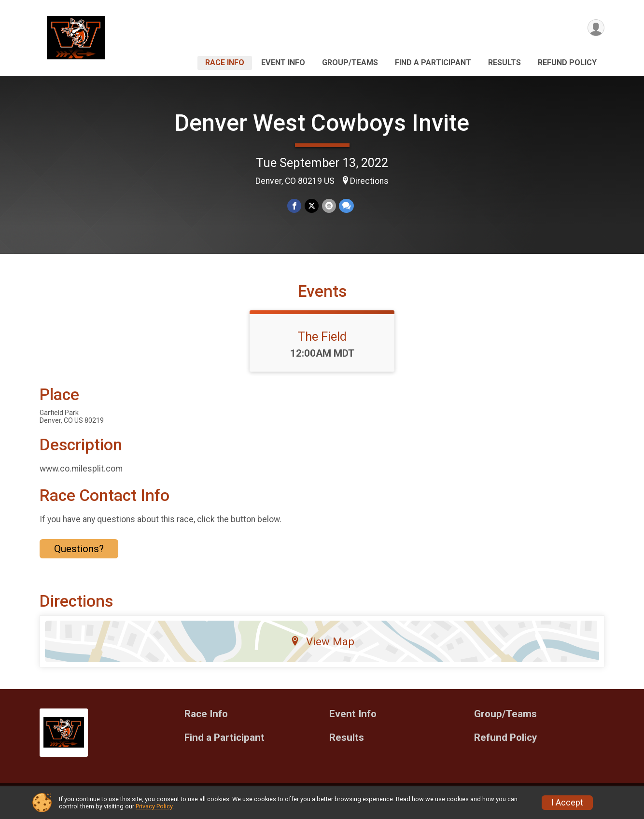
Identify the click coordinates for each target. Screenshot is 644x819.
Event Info (283, 62)
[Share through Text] (346, 206)
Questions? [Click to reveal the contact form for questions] (79, 555)
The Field (322, 342)
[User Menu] (595, 28)
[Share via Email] (329, 206)
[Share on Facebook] (295, 206)
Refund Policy (567, 62)
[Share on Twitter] (312, 206)
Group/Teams (350, 62)
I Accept (567, 803)
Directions (369, 181)
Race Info (225, 62)
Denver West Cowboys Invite (322, 123)
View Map (322, 647)
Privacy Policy (154, 806)
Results (504, 62)
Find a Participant (433, 62)
